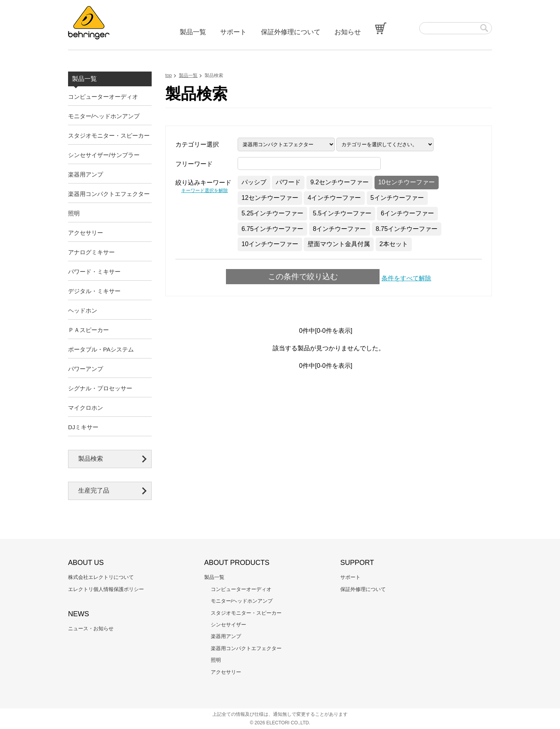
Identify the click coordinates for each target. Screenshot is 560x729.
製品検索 (91, 459)
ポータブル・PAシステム (101, 349)
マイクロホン (86, 408)
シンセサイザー (228, 625)
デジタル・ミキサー (94, 291)
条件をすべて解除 (406, 278)
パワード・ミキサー (94, 272)
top (169, 75)
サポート (233, 32)
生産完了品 (94, 490)
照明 (74, 213)
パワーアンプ (86, 369)
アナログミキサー (91, 252)
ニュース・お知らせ (91, 628)
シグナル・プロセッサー (100, 388)
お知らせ (348, 32)
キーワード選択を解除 (205, 191)
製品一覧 (193, 32)
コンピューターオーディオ (103, 97)
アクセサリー (86, 233)
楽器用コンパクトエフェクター (109, 194)
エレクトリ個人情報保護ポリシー (106, 589)
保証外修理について (291, 32)
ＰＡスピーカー (88, 330)
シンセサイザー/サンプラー (104, 155)
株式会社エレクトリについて (101, 577)
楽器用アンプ (86, 174)
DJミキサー (83, 427)
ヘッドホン (83, 310)
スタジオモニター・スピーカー (109, 135)
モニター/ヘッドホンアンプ (104, 116)
